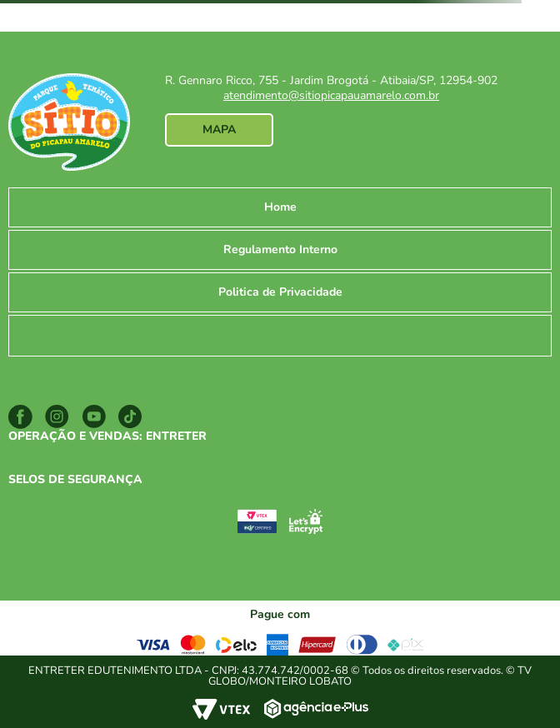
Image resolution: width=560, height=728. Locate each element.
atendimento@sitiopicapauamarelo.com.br (331, 95)
